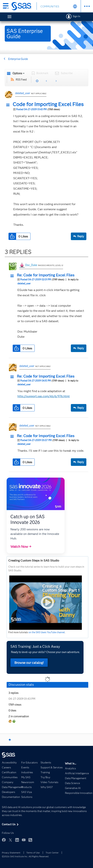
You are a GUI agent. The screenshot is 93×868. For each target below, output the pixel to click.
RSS (30, 840)
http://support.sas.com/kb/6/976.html (44, 396)
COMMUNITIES (50, 6)
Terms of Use (33, 853)
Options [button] (17, 73)
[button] (9, 105)
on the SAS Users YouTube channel (47, 632)
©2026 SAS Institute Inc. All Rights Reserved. (25, 856)
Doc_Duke (31, 265)
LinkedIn (17, 840)
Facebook (4, 840)
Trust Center (52, 853)
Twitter (10, 840)
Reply (81, 236)
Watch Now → (21, 547)
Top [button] (10, 740)
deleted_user (23, 93)
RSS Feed (21, 80)
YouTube (24, 840)
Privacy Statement (11, 853)
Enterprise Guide (18, 59)
